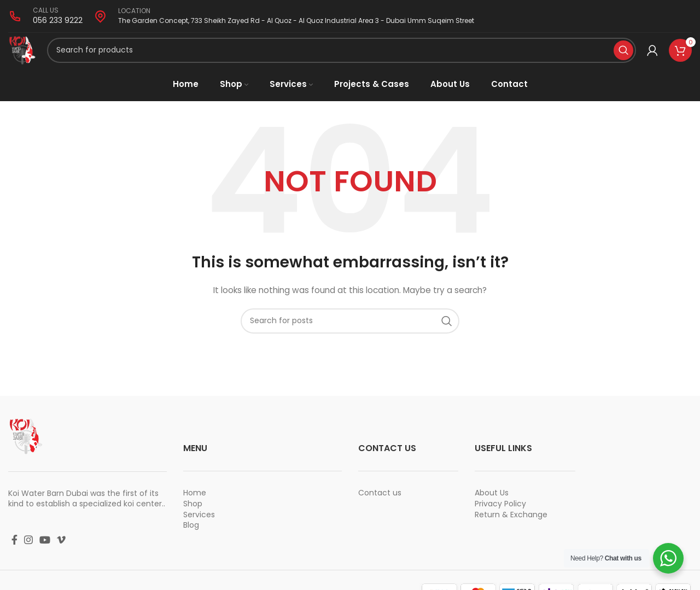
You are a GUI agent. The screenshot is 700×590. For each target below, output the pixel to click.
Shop (193, 518)
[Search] (347, 57)
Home (195, 507)
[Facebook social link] (14, 554)
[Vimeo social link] (61, 554)
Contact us (380, 507)
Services (199, 529)
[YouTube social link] (45, 554)
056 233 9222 (58, 20)
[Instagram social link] (28, 554)
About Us (492, 507)
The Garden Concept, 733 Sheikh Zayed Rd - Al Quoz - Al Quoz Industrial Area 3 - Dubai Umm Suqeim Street (296, 21)
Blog (191, 539)
